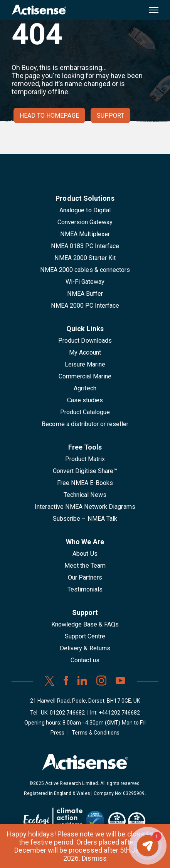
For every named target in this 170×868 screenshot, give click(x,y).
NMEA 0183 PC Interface (85, 246)
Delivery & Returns (85, 648)
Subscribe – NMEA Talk (85, 519)
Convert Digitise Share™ (85, 471)
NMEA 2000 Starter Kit (85, 258)
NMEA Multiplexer (85, 234)
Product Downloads (85, 341)
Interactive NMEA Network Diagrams (85, 507)
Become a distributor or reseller (85, 424)
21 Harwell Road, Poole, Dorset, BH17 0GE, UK (85, 701)
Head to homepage (49, 116)
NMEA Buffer (85, 294)
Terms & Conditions (96, 733)
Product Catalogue (85, 412)
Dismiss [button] (94, 858)
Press (57, 733)
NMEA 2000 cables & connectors (85, 270)
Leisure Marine (85, 364)
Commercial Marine (85, 376)
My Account (85, 352)
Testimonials (85, 589)
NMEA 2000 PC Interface (85, 306)
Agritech (85, 388)
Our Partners (85, 577)
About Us (85, 554)
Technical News (85, 495)
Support (110, 116)
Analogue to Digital (85, 210)
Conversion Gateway (85, 222)
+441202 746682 (120, 713)
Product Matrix (85, 459)
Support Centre (85, 636)
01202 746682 (67, 713)
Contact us (85, 660)
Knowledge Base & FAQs (85, 624)
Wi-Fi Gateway (85, 282)
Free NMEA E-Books (85, 483)
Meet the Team (85, 566)
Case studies (85, 400)
